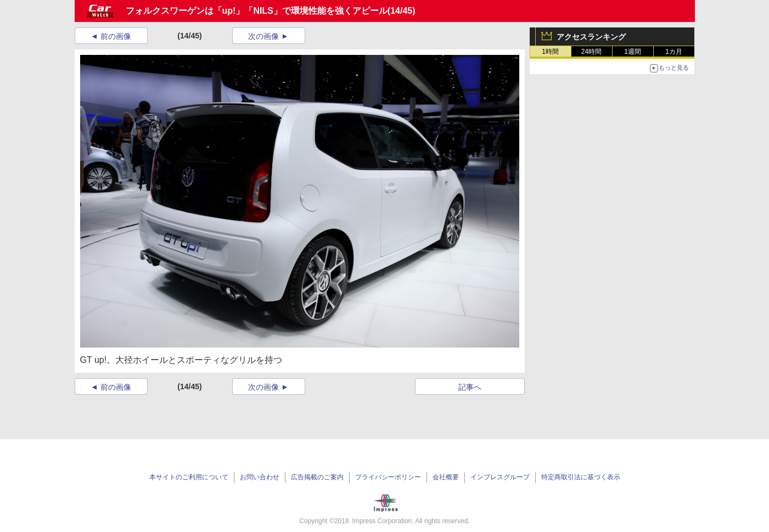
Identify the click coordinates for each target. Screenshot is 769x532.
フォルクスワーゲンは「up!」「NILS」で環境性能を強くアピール (257, 11)
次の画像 (263, 36)
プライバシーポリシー (388, 477)
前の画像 (116, 36)
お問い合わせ (260, 477)
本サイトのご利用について (189, 477)
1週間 (633, 52)
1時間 (550, 52)
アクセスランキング (591, 37)
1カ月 (674, 52)
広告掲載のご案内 (317, 477)
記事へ (470, 387)
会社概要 (446, 477)
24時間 (591, 52)
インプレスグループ (500, 477)
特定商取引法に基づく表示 (581, 477)
